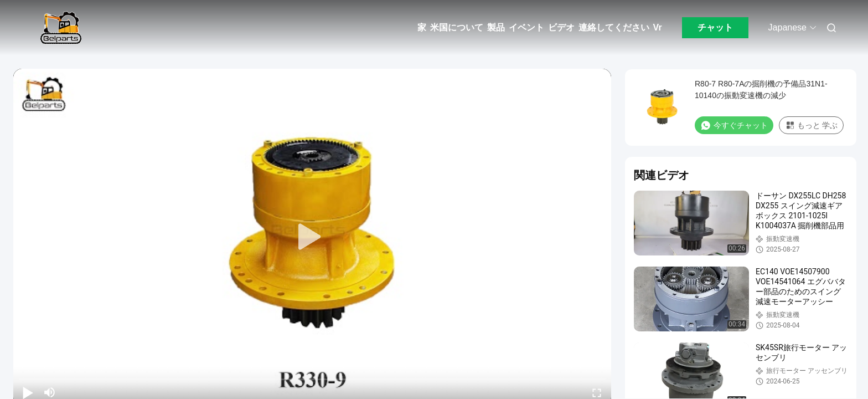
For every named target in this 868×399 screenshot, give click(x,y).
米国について (457, 27)
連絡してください (614, 27)
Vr (658, 27)
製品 (496, 27)
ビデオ (561, 27)
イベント (526, 27)
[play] (312, 237)
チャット (715, 27)
